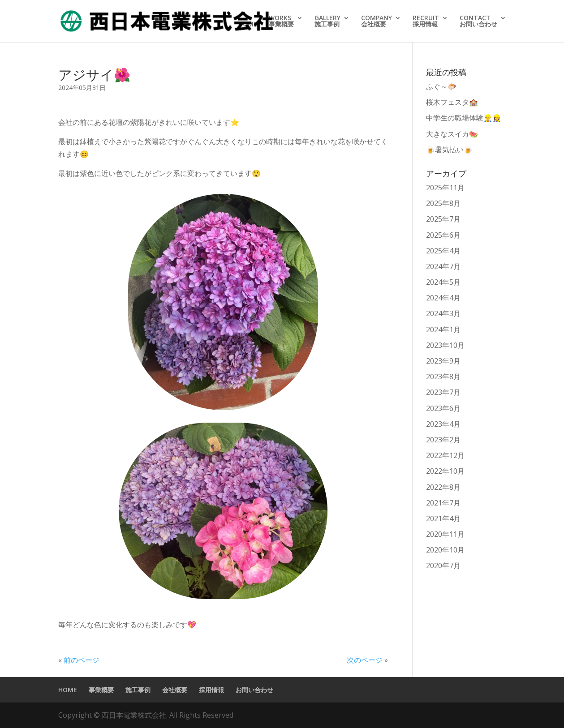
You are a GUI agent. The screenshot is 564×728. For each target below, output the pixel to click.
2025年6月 (443, 235)
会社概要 (175, 690)
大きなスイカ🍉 (452, 134)
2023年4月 (443, 424)
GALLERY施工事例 (327, 21)
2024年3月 (443, 313)
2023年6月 (443, 408)
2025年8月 (443, 203)
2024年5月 (443, 282)
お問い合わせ (254, 690)
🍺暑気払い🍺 (449, 150)
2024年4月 (443, 298)
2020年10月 (445, 550)
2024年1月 (443, 330)
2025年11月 (445, 188)
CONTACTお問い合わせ (478, 21)
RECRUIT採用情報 (426, 21)
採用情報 (211, 690)
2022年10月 (445, 471)
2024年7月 (443, 266)
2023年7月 (443, 392)
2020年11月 (445, 534)
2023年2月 (443, 440)
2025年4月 (443, 251)
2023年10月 (445, 345)
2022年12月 (445, 455)
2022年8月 (443, 487)
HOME (248, 25)
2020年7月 (443, 565)
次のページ (365, 660)
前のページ (82, 660)
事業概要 (101, 690)
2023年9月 (443, 361)
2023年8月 (443, 377)
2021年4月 (443, 518)
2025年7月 (443, 219)
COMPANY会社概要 (377, 21)
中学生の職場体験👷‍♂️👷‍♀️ (464, 118)
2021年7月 (443, 503)
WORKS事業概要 (281, 21)
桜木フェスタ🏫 (452, 102)
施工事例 (138, 690)
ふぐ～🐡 (445, 86)
